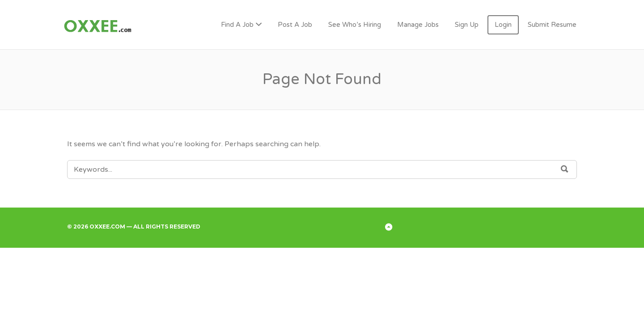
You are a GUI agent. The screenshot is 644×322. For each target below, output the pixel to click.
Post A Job (295, 25)
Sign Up (467, 25)
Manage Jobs (418, 25)
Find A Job (237, 25)
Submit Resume (552, 25)
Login (503, 25)
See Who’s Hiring (355, 25)
